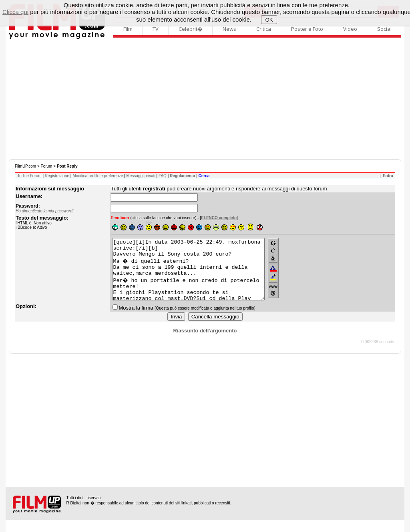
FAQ (163, 176)
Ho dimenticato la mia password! (45, 211)
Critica (264, 29)
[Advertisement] (205, 99)
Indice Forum (30, 176)
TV (156, 29)
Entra (388, 176)
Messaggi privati (141, 176)
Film (128, 29)
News (229, 29)
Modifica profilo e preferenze (98, 176)
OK (269, 20)
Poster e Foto (307, 29)
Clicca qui (15, 12)
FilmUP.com (25, 166)
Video (350, 29)
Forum (47, 166)
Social (384, 29)
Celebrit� (191, 29)
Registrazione (57, 176)
